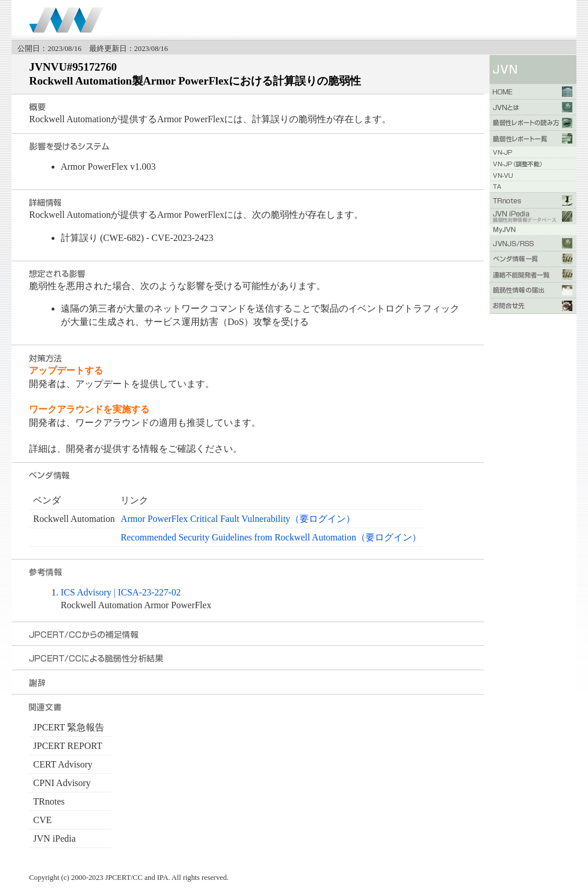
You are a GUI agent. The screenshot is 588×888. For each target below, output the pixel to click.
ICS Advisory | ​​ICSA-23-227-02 (121, 592)
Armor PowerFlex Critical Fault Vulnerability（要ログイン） (238, 519)
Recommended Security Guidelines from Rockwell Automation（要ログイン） (271, 537)
